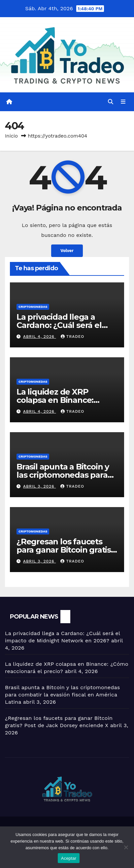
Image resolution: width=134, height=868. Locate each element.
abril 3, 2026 (39, 486)
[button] (111, 102)
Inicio (11, 136)
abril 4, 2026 (40, 337)
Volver (67, 251)
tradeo (73, 337)
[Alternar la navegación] (123, 102)
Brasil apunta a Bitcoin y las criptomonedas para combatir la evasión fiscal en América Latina (62, 695)
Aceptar (69, 858)
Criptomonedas (33, 307)
